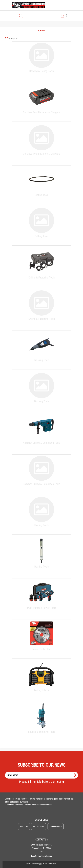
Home (42, 31)
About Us (24, 827)
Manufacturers (56, 827)
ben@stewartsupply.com (41, 856)
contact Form (39, 827)
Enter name (42, 772)
